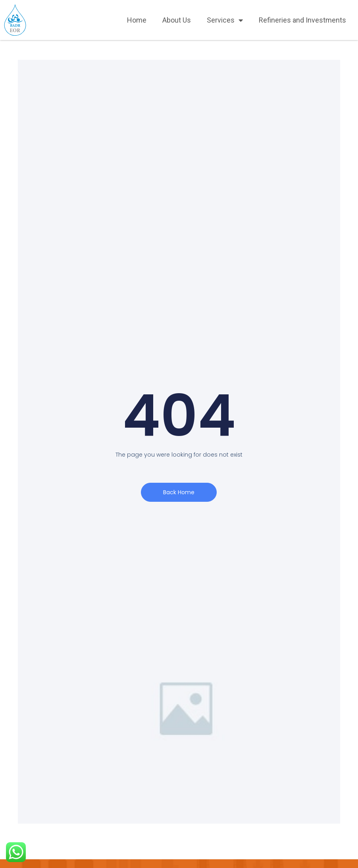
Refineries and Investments (302, 20)
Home (137, 20)
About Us (177, 20)
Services (225, 20)
